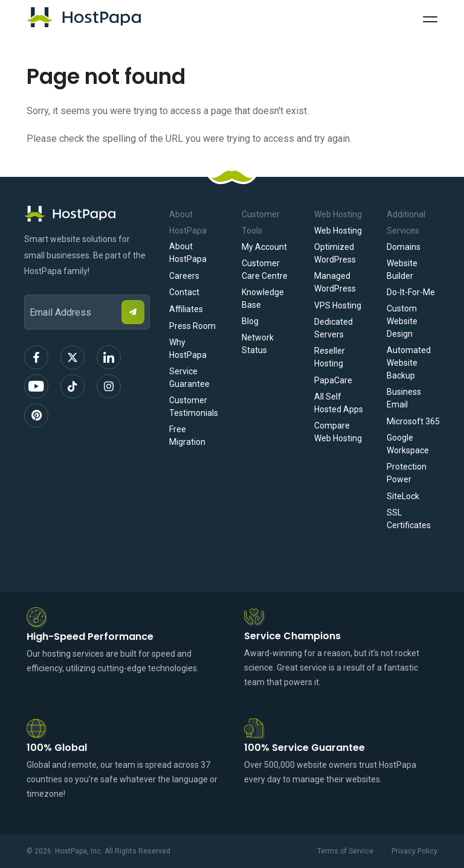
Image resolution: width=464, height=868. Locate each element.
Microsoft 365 (413, 421)
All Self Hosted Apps (339, 403)
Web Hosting (338, 231)
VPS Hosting (338, 305)
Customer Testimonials (194, 407)
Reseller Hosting (330, 357)
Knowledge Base (263, 298)
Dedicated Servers (333, 328)
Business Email (404, 398)
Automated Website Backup (409, 363)
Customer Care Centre (265, 270)
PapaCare (333, 380)
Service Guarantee (189, 378)
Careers (184, 276)
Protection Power (407, 473)
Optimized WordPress (335, 253)
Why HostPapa (188, 349)
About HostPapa (188, 253)
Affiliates (186, 309)
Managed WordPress (335, 282)
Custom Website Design (402, 321)
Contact (184, 292)
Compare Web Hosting (338, 432)
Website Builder (402, 270)
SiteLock (403, 496)
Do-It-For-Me (411, 292)
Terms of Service (345, 851)
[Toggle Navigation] (430, 18)
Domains (404, 247)
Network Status (258, 344)
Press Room (192, 326)
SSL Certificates (409, 519)
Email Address (30, 286)
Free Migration (187, 436)
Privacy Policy (414, 851)
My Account (264, 247)
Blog (250, 321)
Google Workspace (408, 444)
